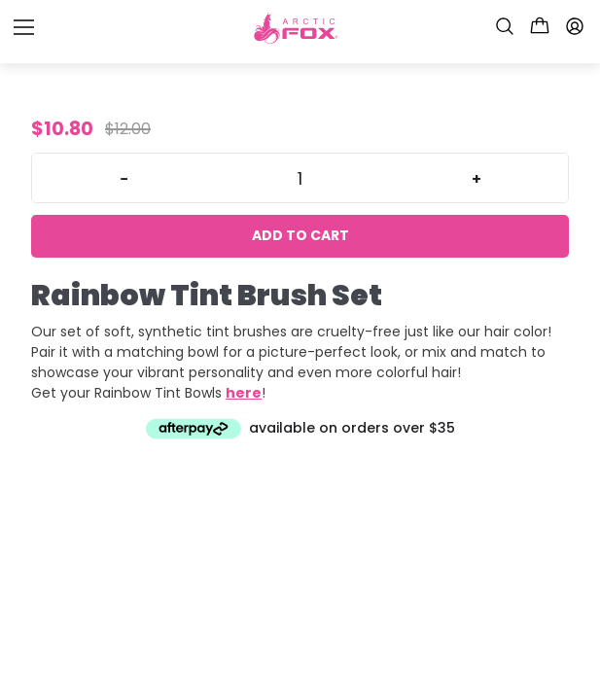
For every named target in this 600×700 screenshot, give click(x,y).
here (244, 393)
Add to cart (300, 235)
